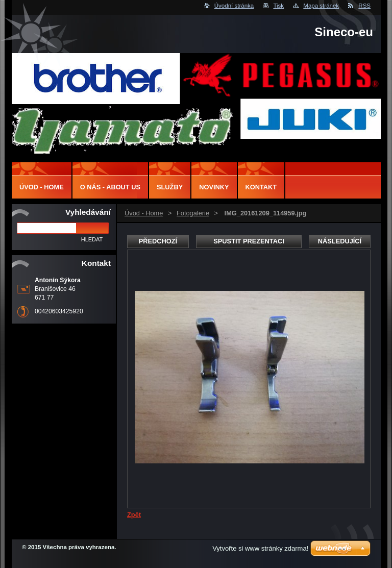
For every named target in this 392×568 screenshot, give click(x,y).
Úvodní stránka (234, 6)
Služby (170, 187)
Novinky (214, 187)
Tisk (278, 6)
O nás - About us (110, 187)
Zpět (134, 515)
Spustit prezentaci (249, 241)
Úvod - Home (144, 213)
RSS (364, 6)
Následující (340, 241)
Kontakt (261, 187)
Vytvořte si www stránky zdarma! (260, 548)
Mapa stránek (321, 6)
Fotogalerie (193, 213)
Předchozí (158, 241)
